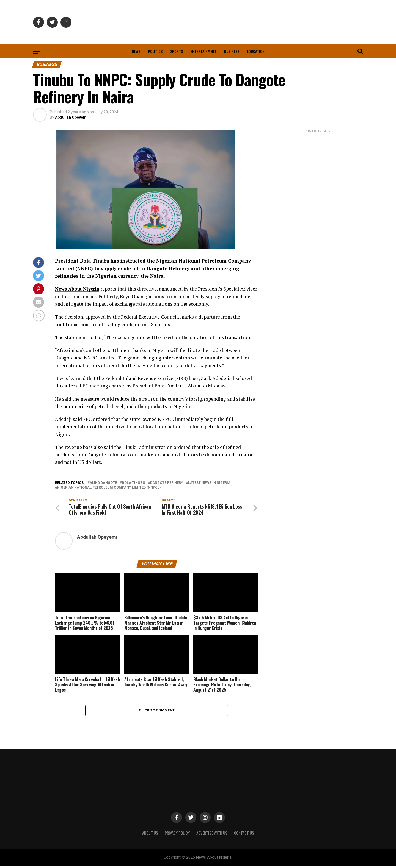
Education (256, 51)
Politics (155, 51)
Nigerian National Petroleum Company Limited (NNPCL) (109, 488)
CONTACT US (244, 835)
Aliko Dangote (103, 483)
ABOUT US (150, 835)
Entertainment (204, 51)
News (136, 51)
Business (232, 51)
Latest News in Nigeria (209, 483)
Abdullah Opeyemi (71, 117)
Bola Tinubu (134, 483)
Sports (177, 51)
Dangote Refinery (167, 483)
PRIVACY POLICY (177, 835)
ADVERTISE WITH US (212, 835)
